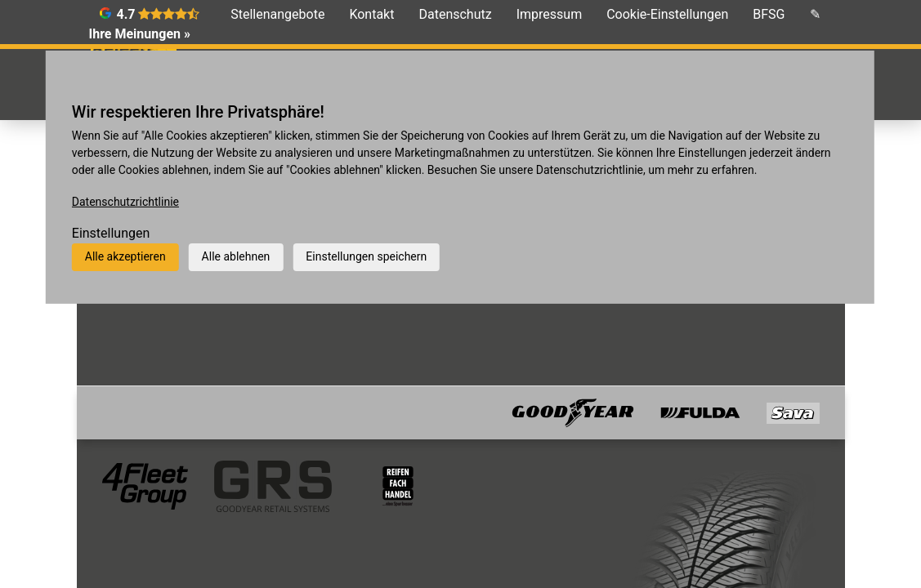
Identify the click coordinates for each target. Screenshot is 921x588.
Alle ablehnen (236, 256)
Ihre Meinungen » (140, 34)
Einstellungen (111, 233)
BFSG (769, 14)
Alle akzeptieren (125, 256)
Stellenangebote (277, 14)
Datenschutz (455, 14)
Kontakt (371, 14)
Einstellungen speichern (366, 256)
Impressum (550, 14)
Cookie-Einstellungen (667, 14)
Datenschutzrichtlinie (125, 202)
